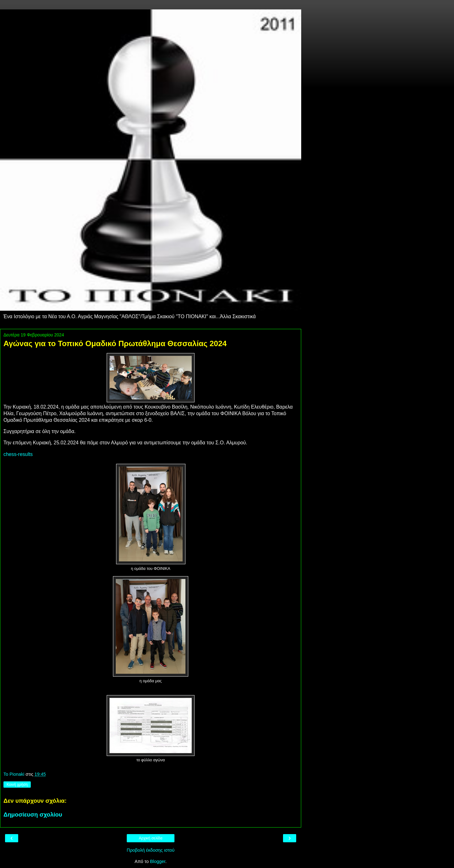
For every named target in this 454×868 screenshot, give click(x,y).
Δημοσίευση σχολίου (33, 814)
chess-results (18, 454)
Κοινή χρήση (17, 785)
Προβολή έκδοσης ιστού (151, 850)
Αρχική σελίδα (151, 838)
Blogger (158, 861)
